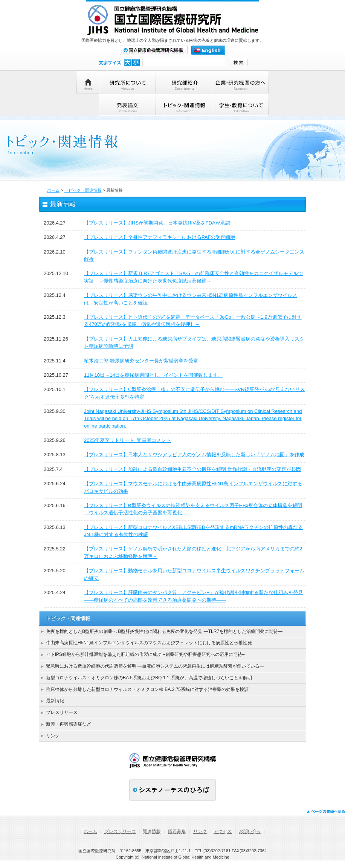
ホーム (53, 190)
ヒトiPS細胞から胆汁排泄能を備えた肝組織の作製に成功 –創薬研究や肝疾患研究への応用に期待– (145, 654)
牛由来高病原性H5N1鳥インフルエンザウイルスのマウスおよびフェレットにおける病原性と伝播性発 (149, 643)
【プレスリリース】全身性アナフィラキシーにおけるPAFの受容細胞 (160, 237)
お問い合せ (250, 831)
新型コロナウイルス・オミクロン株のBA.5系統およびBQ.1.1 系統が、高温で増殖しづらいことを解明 (149, 678)
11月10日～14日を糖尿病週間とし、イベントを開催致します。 (153, 375)
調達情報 (152, 831)
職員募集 (177, 831)
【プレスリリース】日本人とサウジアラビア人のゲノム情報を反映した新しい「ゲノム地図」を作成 (194, 455)
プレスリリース (62, 712)
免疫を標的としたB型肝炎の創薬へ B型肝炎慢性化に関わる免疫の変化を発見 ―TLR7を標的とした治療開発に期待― (164, 631)
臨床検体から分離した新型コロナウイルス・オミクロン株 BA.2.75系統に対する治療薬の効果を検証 (147, 689)
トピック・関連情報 (83, 190)
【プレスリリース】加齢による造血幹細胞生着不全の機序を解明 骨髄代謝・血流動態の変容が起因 (192, 469)
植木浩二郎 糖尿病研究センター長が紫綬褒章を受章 (141, 361)
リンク (53, 736)
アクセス (223, 831)
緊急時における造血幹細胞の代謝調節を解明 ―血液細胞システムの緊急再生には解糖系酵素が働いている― (155, 666)
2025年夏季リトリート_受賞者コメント (127, 440)
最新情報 (55, 701)
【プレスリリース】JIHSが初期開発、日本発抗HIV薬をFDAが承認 (157, 223)
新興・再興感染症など (69, 724)
